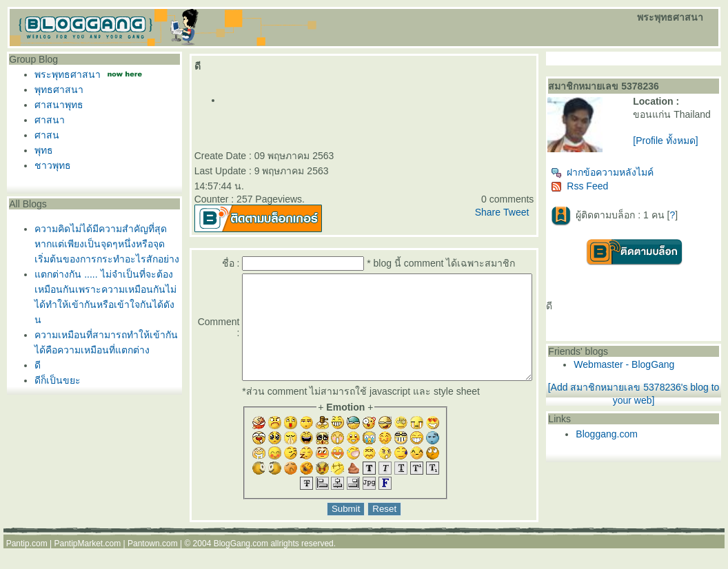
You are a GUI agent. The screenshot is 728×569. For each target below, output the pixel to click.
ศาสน (43, 135)
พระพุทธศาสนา (64, 74)
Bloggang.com (634, 439)
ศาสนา (46, 120)
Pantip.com (27, 564)
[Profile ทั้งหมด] (683, 152)
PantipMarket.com (87, 564)
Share (514, 212)
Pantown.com (153, 564)
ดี (34, 365)
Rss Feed (606, 192)
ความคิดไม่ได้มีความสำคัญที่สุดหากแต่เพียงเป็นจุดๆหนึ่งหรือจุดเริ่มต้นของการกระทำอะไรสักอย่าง (103, 244)
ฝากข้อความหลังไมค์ (629, 178)
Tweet (542, 212)
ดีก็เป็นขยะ (54, 380)
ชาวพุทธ (49, 165)
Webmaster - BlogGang (651, 370)
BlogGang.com (241, 564)
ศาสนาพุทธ (55, 105)
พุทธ (40, 150)
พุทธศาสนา (55, 90)
